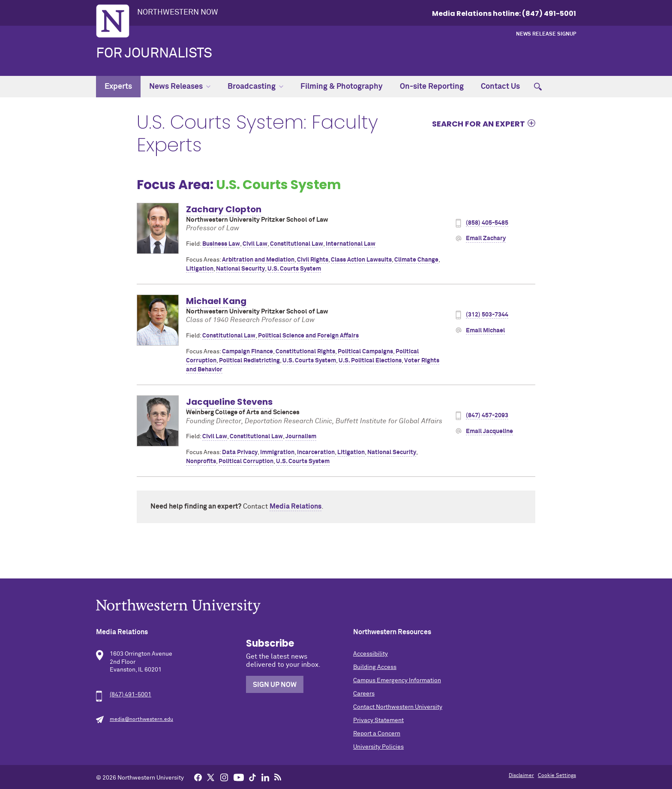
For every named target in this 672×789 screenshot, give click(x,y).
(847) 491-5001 (130, 695)
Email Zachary (486, 238)
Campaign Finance (247, 352)
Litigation (200, 269)
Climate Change (416, 260)
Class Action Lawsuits (361, 260)
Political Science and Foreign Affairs (308, 336)
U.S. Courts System (294, 269)
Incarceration (316, 452)
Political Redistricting (249, 361)
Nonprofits (201, 461)
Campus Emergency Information (397, 681)
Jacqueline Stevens (229, 402)
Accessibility (370, 654)
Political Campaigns (365, 352)
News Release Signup (546, 34)
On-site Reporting (432, 87)
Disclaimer (521, 776)
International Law (351, 244)
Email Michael (485, 331)
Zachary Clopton (224, 209)
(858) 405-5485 (487, 223)
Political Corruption (246, 461)
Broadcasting (255, 87)
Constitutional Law (297, 244)
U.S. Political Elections (370, 361)
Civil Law (255, 244)
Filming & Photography (342, 87)
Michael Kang (216, 301)
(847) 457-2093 (487, 416)
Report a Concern (377, 734)
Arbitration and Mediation (258, 260)
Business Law (221, 244)
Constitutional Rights (305, 352)
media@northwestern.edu (141, 720)
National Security (240, 269)
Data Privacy (240, 452)
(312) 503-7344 (487, 315)
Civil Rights (313, 260)
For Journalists (154, 54)
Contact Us (500, 87)
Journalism (301, 437)
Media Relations (295, 506)
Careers (364, 694)
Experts (118, 87)
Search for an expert (478, 123)
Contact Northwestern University (398, 707)
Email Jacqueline (489, 431)
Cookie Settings (557, 776)
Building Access (375, 667)
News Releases (180, 87)
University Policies (378, 747)
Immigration (277, 452)
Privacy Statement (378, 720)
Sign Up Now (275, 685)
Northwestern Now (178, 12)
